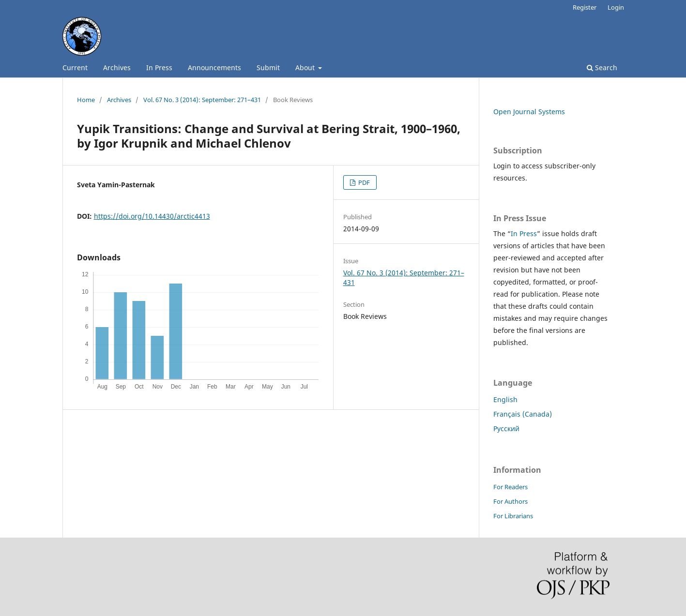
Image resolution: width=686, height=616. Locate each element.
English (505, 399)
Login (616, 7)
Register (585, 7)
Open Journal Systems (529, 112)
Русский (506, 428)
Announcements (214, 68)
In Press (159, 68)
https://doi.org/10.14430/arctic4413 (152, 216)
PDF (363, 182)
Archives (117, 68)
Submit (268, 68)
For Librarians (513, 516)
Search (602, 68)
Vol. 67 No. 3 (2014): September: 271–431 (202, 100)
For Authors (511, 501)
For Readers (511, 487)
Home (86, 100)
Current (75, 68)
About (306, 68)
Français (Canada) (523, 414)
